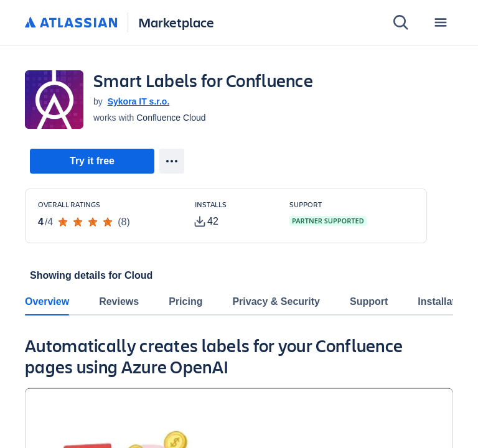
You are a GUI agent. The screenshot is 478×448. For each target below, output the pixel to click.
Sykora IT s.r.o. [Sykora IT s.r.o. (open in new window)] (139, 101)
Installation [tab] (444, 301)
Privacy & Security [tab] (276, 301)
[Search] (401, 22)
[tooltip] (207, 222)
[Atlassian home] (71, 23)
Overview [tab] (47, 301)
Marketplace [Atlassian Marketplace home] (176, 22)
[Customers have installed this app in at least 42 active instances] (232, 215)
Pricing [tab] (185, 301)
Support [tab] (369, 301)
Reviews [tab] (119, 301)
